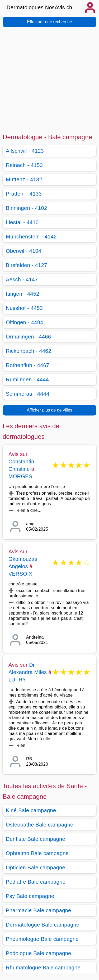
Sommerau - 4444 (28, 394)
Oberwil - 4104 (24, 251)
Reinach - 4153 (24, 165)
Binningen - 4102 (26, 208)
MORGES (20, 476)
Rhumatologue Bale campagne (43, 968)
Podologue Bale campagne (39, 953)
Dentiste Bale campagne (36, 839)
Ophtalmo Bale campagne (37, 853)
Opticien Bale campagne (36, 868)
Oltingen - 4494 (25, 322)
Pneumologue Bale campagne (42, 939)
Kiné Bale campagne (31, 810)
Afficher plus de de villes (49, 410)
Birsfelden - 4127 (27, 265)
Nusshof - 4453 (24, 308)
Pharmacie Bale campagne (39, 910)
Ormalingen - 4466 (28, 337)
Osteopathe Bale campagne (40, 825)
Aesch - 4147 (22, 279)
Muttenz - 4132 (24, 179)
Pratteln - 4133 (24, 194)
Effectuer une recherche (49, 22)
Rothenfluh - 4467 (27, 365)
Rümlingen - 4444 (27, 380)
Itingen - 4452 (23, 294)
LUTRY (17, 680)
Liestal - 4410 (22, 222)
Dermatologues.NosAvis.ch (39, 7)
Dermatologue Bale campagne (43, 925)
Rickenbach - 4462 (29, 351)
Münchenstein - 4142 (31, 237)
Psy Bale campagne (30, 896)
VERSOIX (20, 574)
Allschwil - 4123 (25, 151)
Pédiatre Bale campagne (36, 882)
